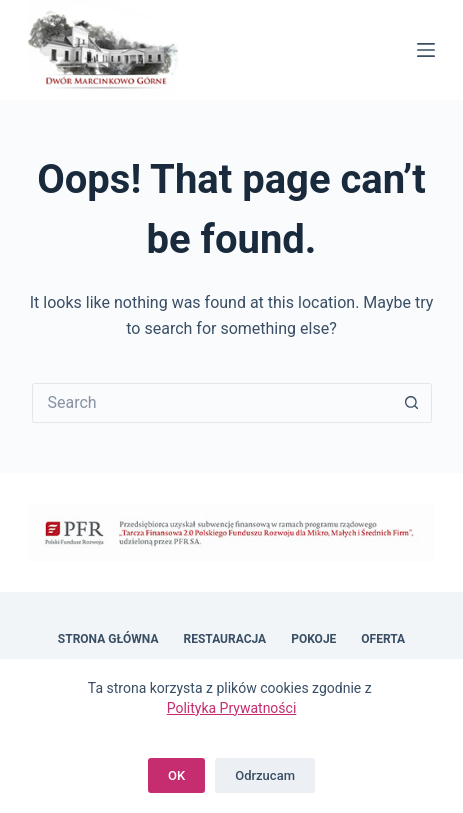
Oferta (383, 639)
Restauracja (225, 639)
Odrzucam (265, 775)
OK (176, 775)
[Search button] (412, 403)
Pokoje (313, 639)
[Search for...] (212, 403)
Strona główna (108, 639)
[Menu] (426, 50)
